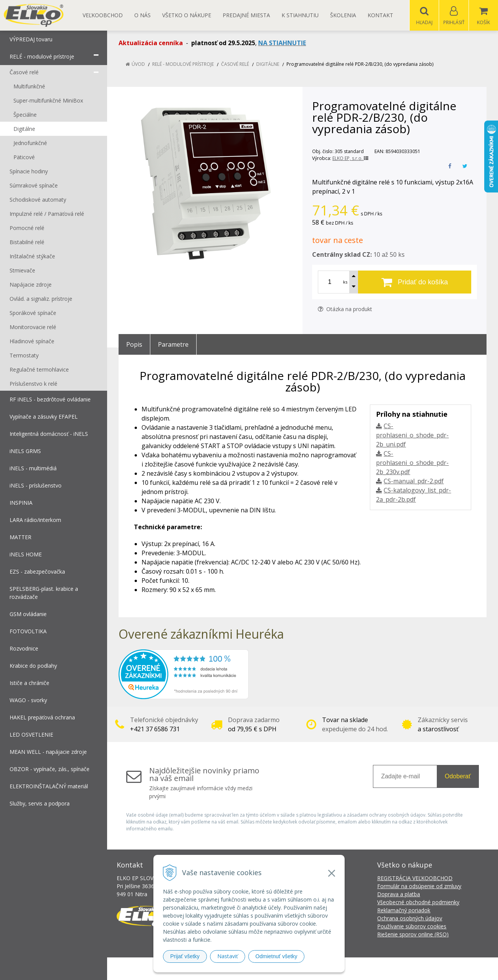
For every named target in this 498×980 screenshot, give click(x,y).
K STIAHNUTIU (300, 15)
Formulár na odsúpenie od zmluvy (419, 886)
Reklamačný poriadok (404, 911)
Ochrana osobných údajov (410, 919)
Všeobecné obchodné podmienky (418, 903)
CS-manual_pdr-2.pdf (414, 481)
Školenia (343, 15)
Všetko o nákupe (187, 15)
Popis (134, 345)
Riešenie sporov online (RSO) (413, 935)
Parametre (173, 345)
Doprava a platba (399, 894)
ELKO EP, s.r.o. (350, 159)
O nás (142, 15)
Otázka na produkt (345, 309)
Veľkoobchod (103, 15)
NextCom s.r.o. (386, 969)
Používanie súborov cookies (412, 927)
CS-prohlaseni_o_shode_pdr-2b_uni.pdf (412, 435)
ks (345, 282)
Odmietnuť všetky (277, 956)
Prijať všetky (185, 956)
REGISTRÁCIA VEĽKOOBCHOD (415, 878)
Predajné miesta (246, 15)
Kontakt (380, 15)
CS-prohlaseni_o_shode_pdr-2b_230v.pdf (412, 463)
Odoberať (458, 777)
